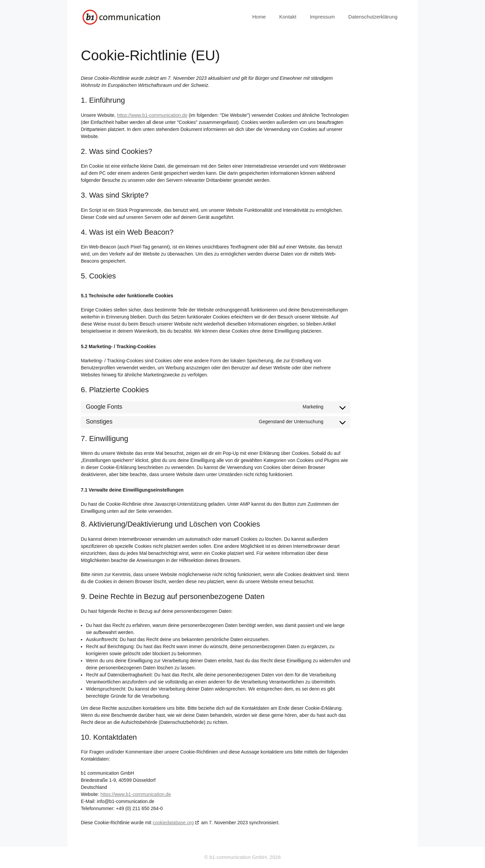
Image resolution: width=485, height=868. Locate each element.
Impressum (322, 17)
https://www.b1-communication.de (152, 115)
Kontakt (288, 17)
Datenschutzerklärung (373, 17)
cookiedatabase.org (173, 823)
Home (259, 17)
